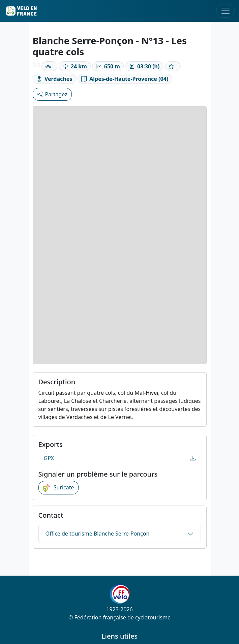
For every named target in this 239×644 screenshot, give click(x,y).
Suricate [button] (58, 488)
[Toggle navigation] (226, 11)
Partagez (52, 94)
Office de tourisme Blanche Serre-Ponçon (98, 534)
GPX (120, 458)
